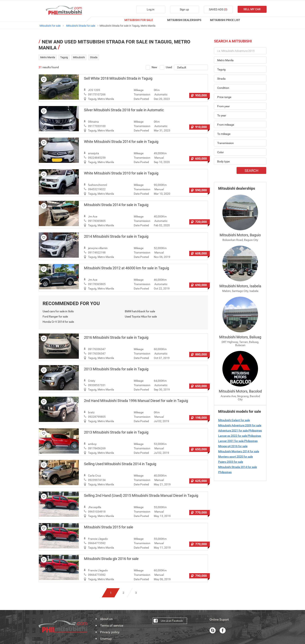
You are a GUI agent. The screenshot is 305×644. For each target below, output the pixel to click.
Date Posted (141, 99)
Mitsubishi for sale (50, 26)
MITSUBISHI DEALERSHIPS (184, 20)
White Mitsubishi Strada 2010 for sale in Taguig (121, 173)
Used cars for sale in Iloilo (58, 311)
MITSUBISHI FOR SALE (139, 20)
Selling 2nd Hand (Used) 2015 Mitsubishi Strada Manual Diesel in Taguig (141, 496)
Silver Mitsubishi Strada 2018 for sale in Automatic (124, 110)
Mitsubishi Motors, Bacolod (240, 391)
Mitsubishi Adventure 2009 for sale (240, 425)
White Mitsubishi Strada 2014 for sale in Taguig (121, 142)
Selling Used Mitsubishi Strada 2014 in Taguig (120, 464)
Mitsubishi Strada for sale (81, 26)
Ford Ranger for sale (55, 316)
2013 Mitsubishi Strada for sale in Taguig (116, 369)
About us (106, 619)
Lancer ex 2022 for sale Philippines (240, 436)
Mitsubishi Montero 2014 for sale (239, 451)
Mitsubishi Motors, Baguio (240, 235)
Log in (151, 9)
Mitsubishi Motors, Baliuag (240, 337)
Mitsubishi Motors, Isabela (240, 286)
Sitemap (106, 639)
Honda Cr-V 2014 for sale (58, 322)
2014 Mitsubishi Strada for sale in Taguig (116, 236)
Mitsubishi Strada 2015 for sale (109, 527)
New (151, 67)
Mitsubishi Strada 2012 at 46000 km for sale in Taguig (126, 268)
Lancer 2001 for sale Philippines (238, 441)
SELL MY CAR (252, 9)
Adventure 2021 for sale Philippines (240, 431)
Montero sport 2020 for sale (235, 457)
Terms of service (112, 626)
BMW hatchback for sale (140, 311)
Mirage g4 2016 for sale (233, 446)
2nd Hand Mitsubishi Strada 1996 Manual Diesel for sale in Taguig (136, 401)
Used (166, 67)
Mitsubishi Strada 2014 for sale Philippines (237, 470)
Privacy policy (110, 632)
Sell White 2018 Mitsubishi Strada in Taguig (118, 78)
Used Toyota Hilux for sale (141, 316)
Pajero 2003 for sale (231, 462)
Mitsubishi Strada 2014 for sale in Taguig (116, 205)
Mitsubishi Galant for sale (234, 420)
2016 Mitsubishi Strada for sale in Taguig (116, 338)
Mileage (139, 90)
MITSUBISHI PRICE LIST (225, 20)
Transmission (142, 94)
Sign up (184, 9)
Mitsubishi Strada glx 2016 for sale (111, 559)
